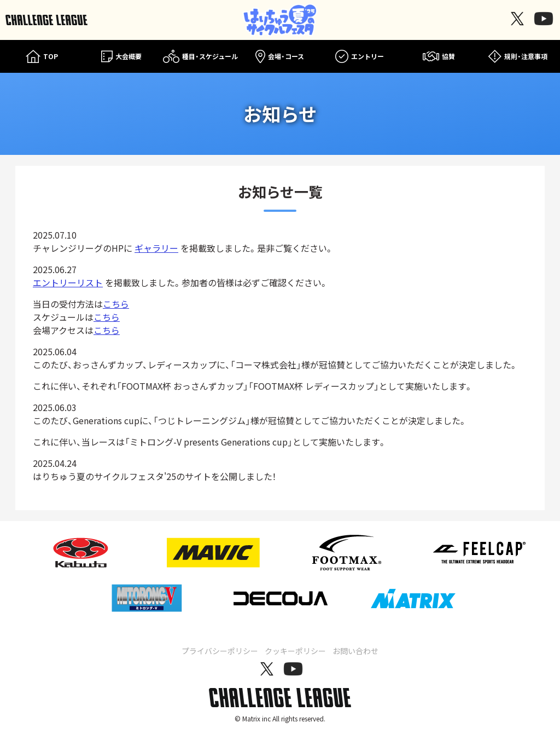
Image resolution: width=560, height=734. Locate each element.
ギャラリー (156, 248)
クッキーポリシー (295, 651)
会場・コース (280, 56)
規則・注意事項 (518, 56)
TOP (42, 56)
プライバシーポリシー (220, 651)
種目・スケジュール (200, 56)
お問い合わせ (355, 651)
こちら (116, 304)
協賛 (439, 56)
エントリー (360, 56)
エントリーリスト (68, 282)
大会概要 (121, 56)
